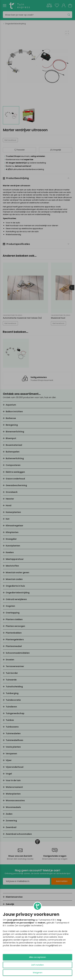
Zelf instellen (37, 965)
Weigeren (38, 973)
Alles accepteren (37, 957)
